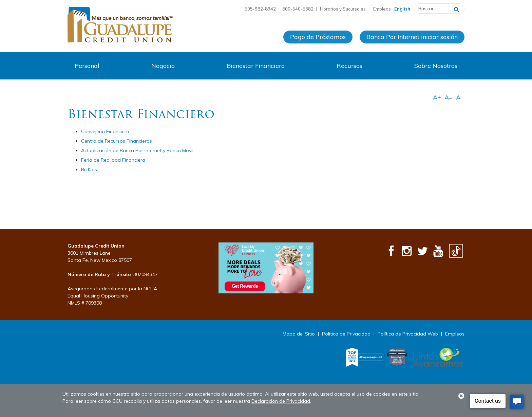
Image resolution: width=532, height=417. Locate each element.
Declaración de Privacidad (281, 401)
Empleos (382, 9)
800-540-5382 (298, 9)
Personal (87, 66)
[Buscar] (457, 8)
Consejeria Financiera (105, 131)
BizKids (89, 169)
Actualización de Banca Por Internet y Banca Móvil (137, 150)
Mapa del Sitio (299, 334)
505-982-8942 (260, 9)
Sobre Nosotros (436, 66)
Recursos (349, 66)
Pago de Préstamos (318, 37)
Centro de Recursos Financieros (117, 141)
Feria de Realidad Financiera (113, 160)
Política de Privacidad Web (408, 334)
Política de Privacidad (346, 334)
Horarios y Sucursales (343, 9)
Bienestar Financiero (256, 66)
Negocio (163, 66)
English (402, 9)
